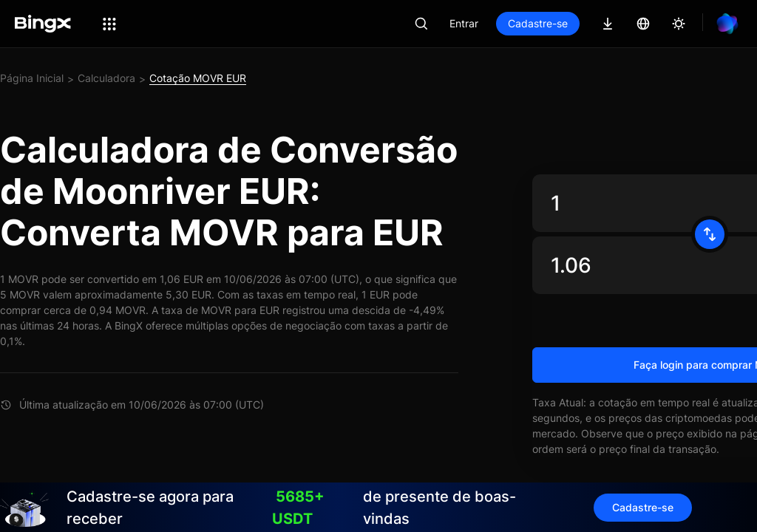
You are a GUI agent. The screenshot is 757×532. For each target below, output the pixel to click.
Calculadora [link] (106, 78)
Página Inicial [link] (32, 78)
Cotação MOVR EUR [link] (198, 78)
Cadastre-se (538, 23)
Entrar (464, 23)
